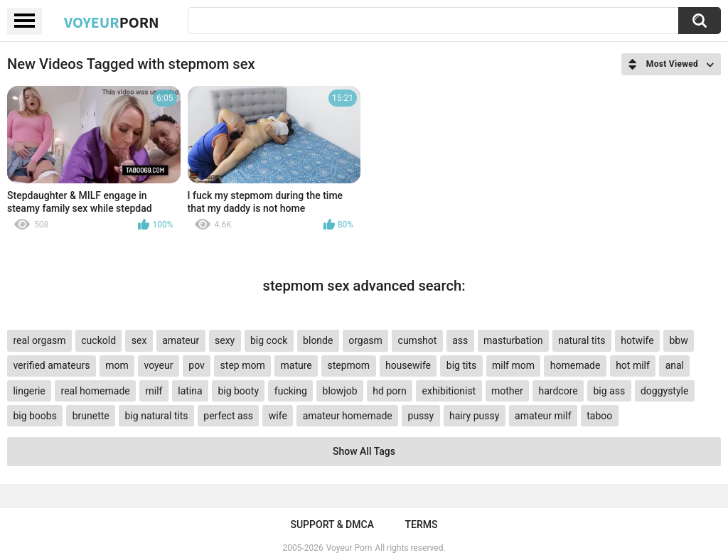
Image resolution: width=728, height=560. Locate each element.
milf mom (513, 365)
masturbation (513, 340)
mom (117, 365)
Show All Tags (364, 451)
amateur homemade (348, 416)
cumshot (418, 340)
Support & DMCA (332, 524)
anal (675, 365)
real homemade (96, 391)
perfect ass (228, 416)
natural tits (582, 340)
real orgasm (39, 340)
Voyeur (112, 22)
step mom (243, 365)
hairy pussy (474, 416)
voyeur (159, 365)
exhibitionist (449, 391)
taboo (599, 416)
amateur (181, 340)
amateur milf (543, 416)
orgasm (365, 340)
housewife (408, 365)
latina (190, 391)
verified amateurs (51, 365)
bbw (678, 340)
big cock (269, 340)
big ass (609, 391)
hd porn (389, 391)
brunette (91, 416)
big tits (461, 365)
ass (460, 340)
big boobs (35, 416)
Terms (422, 524)
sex (139, 340)
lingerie (29, 391)
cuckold (98, 340)
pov (197, 365)
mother (507, 391)
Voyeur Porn (349, 548)
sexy (225, 340)
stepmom (349, 365)
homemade (576, 365)
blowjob (340, 391)
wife (278, 416)
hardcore (558, 391)
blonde (318, 340)
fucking (291, 391)
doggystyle (664, 391)
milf (154, 391)
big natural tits (157, 416)
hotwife (637, 340)
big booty (238, 391)
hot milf (633, 365)
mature (296, 365)
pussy (421, 416)
